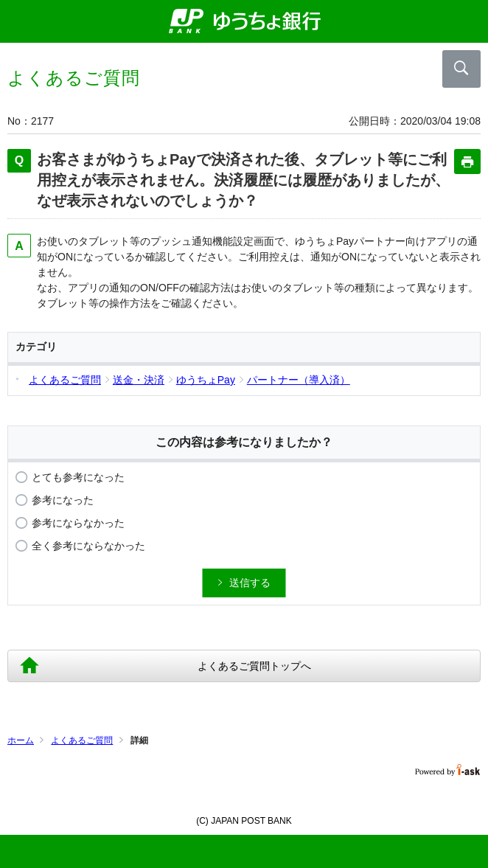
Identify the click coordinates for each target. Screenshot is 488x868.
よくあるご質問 (82, 740)
